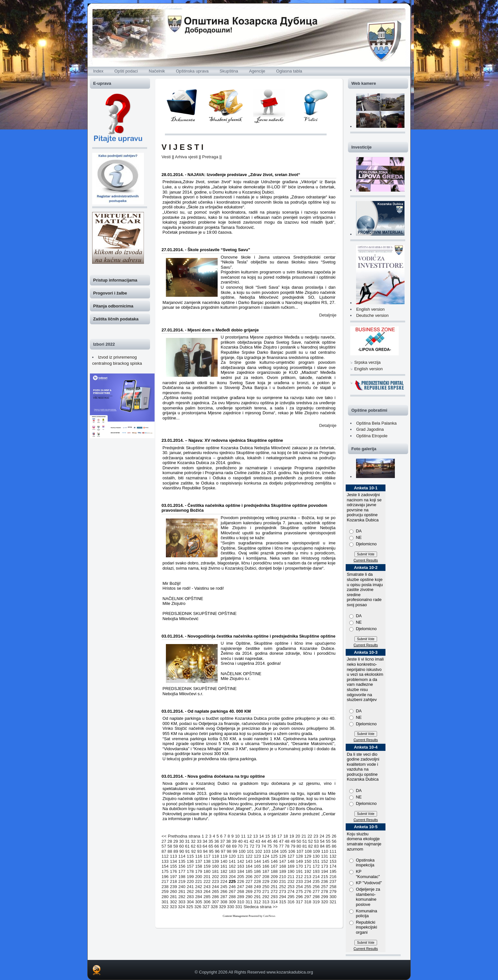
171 (308, 866)
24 (322, 836)
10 (237, 836)
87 (164, 851)
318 (308, 902)
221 (199, 881)
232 (291, 881)
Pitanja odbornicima (113, 306)
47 (281, 841)
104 (275, 851)
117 (207, 856)
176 (174, 871)
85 (328, 846)
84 (322, 846)
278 (325, 891)
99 (235, 851)
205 (241, 877)
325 (190, 907)
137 (199, 861)
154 (165, 866)
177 (182, 871)
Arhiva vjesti (186, 157)
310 (241, 902)
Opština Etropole (372, 436)
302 (174, 902)
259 (165, 891)
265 (215, 891)
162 (232, 866)
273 (283, 891)
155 (174, 866)
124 (266, 856)
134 (174, 861)
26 (334, 836)
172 (316, 866)
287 (224, 897)
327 (206, 907)
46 (275, 841)
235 (316, 881)
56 (334, 841)
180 (207, 871)
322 (165, 907)
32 (193, 841)
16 (274, 836)
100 (242, 851)
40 (240, 841)
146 (274, 861)
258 (333, 887)
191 (299, 871)
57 (164, 846)
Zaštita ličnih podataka (116, 319)
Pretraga (210, 157)
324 (181, 907)
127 (291, 856)
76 (275, 846)
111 (333, 851)
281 (174, 897)
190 (291, 871)
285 (207, 897)
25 (328, 836)
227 (249, 881)
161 (224, 866)
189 (283, 871)
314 (274, 902)
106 (292, 851)
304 (190, 902)
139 (215, 861)
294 (283, 897)
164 (249, 866)
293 (274, 897)
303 (182, 902)
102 (259, 851)
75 (269, 846)
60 (181, 846)
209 (274, 877)
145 (266, 861)
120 (232, 856)
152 (325, 861)
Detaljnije (328, 315)
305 (199, 902)
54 (322, 841)
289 (241, 897)
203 (224, 877)
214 (316, 877)
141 (232, 861)
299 (325, 897)
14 (261, 836)
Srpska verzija (367, 362)
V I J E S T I (183, 147)
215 (325, 877)
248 (249, 887)
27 (164, 841)
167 (274, 866)
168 (283, 866)
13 (255, 836)
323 (173, 907)
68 (228, 846)
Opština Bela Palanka (376, 423)
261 (182, 891)
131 (325, 856)
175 (165, 871)
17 (279, 836)
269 (249, 891)
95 (211, 851)
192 (308, 871)
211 (291, 877)
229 (266, 881)
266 (224, 891)
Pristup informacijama (115, 280)
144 (257, 861)
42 (252, 841)
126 (283, 856)
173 (325, 866)
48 (287, 841)
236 (325, 881)
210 (283, 877)
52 (310, 841)
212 (299, 877)
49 (293, 841)
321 (333, 902)
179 (199, 871)
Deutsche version (372, 315)
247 (241, 887)
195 (333, 871)
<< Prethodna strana (181, 836)
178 (190, 871)
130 (316, 856)
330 (231, 907)
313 (266, 902)
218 (174, 881)
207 (257, 877)
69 (234, 846)
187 (266, 871)
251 (274, 887)
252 (283, 887)
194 (325, 871)
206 (249, 877)
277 (316, 891)
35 (211, 841)
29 (176, 841)
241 (190, 887)
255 (308, 887)
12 (249, 836)
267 (232, 891)
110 (325, 851)
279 (333, 891)
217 (165, 881)
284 (199, 897)
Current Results (366, 560)
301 (165, 902)
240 (182, 887)
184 (241, 871)
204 (232, 877)
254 (299, 887)
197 (174, 877)
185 (249, 871)
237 (333, 881)
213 (308, 877)
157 (190, 866)
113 (174, 856)
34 (205, 841)
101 (250, 851)
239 (174, 887)
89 (176, 851)
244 (215, 887)
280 (165, 897)
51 (305, 841)
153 (333, 861)
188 (274, 871)
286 (215, 897)
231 (283, 881)
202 (215, 877)
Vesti (166, 157)
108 (308, 851)
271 (266, 891)
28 (170, 841)
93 (199, 851)
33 (199, 841)
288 (232, 897)
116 (199, 856)
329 (222, 907)
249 (257, 887)
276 (308, 891)
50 (299, 841)
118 (215, 856)
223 (215, 881)
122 (249, 856)
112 (165, 856)
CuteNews (269, 916)
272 (274, 891)
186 (257, 871)
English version (370, 309)
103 (267, 851)
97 (223, 851)
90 (182, 851)
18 (286, 836)
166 (266, 866)
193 (316, 871)
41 (246, 841)
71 (246, 846)
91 (188, 851)
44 (264, 841)
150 (308, 861)
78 (287, 846)
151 (316, 861)
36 (217, 841)
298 (316, 897)
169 (291, 866)
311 (249, 902)
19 (292, 836)
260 (174, 891)
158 (199, 866)
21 (304, 836)
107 (300, 851)
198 (182, 877)
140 (224, 861)
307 (215, 902)
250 (266, 887)
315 (283, 902)
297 (308, 897)
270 (257, 891)
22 (310, 836)
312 (257, 902)
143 (249, 861)
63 (199, 846)
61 (187, 846)
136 (190, 861)
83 (316, 846)
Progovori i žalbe (110, 293)
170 (299, 866)
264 (207, 891)
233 (299, 881)
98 (229, 851)
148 (291, 861)
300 (333, 897)
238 (165, 887)
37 (222, 841)
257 (325, 887)
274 (291, 891)
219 (182, 881)
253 (291, 887)
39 (234, 841)
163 (241, 866)
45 (269, 841)
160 (215, 866)
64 (205, 846)
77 (281, 846)
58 (170, 846)
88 (170, 851)
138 (207, 861)
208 (266, 877)
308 (224, 902)
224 (224, 881)
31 (187, 841)
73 (258, 846)
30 (181, 841)
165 (257, 866)
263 (199, 891)
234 (308, 881)
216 (333, 877)
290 (249, 897)
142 (241, 861)
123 (257, 856)
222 (207, 881)
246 (232, 887)
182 (224, 871)
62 (193, 846)
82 (310, 846)
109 (317, 851)
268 (241, 891)
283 (190, 897)
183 (232, 871)
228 (257, 881)
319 (316, 902)
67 (222, 846)
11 (243, 836)
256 (316, 887)
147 (283, 861)
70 (240, 846)
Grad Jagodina (370, 429)
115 (190, 856)
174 (333, 866)
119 (224, 856)
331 (239, 907)
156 (182, 866)
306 (207, 902)
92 (193, 851)
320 (325, 902)
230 (274, 881)
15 (267, 836)
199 (190, 877)
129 (308, 856)
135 (182, 861)
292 (266, 897)
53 (316, 841)
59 (176, 846)
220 (190, 881)
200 (199, 877)
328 (214, 907)
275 (299, 891)
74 (264, 846)
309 (232, 902)
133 (165, 861)
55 (328, 841)
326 (198, 907)
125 (274, 856)
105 (283, 851)
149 (299, 861)
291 (257, 897)
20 (298, 836)
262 (190, 891)
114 (182, 856)
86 (334, 846)
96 (217, 851)
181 (215, 871)
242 (199, 887)
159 (207, 866)
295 (291, 897)
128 (299, 856)
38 (228, 841)
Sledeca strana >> (261, 907)
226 (241, 881)
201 (207, 877)
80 (299, 846)
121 (241, 856)
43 (258, 841)
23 (316, 836)
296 (299, 897)
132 (333, 856)
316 (291, 902)
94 (205, 851)
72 (252, 846)
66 (217, 846)
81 (305, 846)
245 (224, 887)
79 (293, 846)
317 (299, 902)
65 (211, 846)
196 (165, 877)
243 (207, 887)
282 (182, 897)
